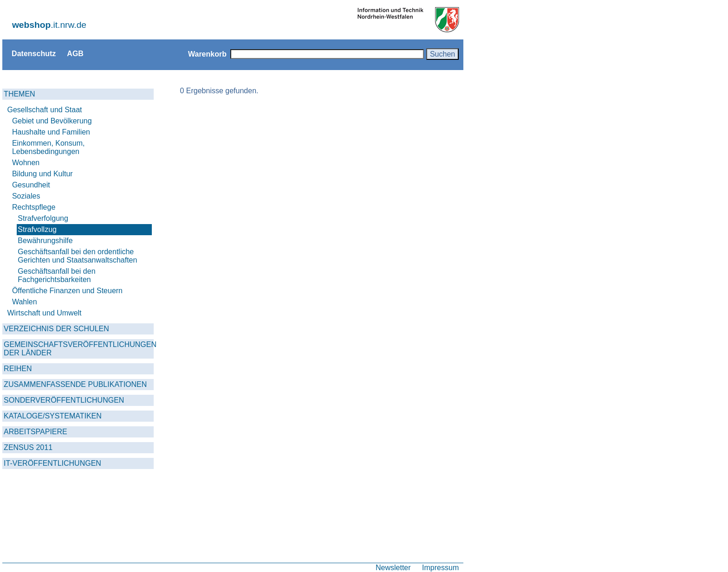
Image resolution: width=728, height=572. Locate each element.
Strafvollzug (37, 229)
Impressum (440, 567)
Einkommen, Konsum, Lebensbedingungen (49, 147)
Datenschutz (34, 53)
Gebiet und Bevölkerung (52, 121)
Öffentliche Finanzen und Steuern (67, 291)
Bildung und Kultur (42, 174)
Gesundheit (31, 185)
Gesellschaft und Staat (45, 110)
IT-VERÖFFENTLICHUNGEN (52, 463)
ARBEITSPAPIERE (36, 432)
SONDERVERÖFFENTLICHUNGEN (64, 400)
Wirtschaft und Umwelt (45, 313)
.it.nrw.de (49, 25)
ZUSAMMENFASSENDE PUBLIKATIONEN (75, 384)
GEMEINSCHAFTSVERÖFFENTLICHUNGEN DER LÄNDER (79, 349)
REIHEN (18, 369)
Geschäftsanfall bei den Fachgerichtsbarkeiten (56, 275)
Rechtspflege (34, 207)
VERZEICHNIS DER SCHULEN (56, 329)
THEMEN (19, 94)
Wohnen (26, 163)
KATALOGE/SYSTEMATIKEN (53, 416)
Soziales (26, 196)
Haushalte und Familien (51, 132)
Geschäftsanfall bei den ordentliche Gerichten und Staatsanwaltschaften (77, 256)
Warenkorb (207, 54)
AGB (75, 53)
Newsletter (393, 567)
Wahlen (25, 302)
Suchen (442, 54)
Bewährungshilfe (45, 241)
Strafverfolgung (43, 218)
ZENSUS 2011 (28, 447)
